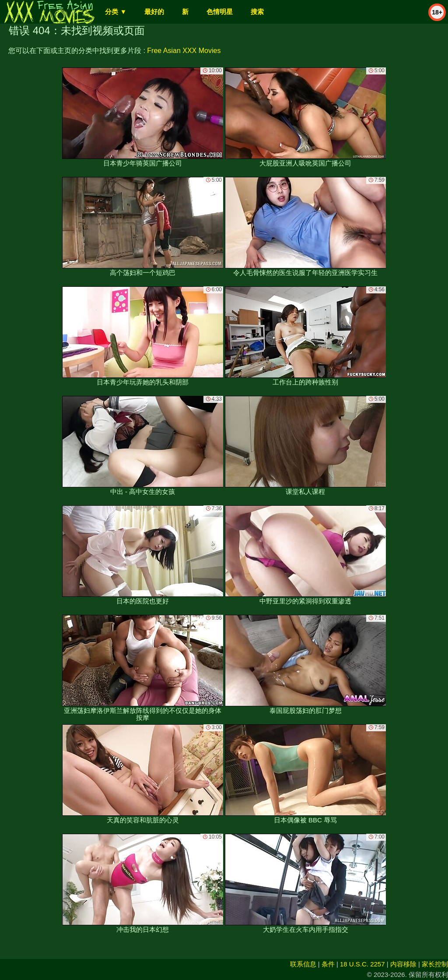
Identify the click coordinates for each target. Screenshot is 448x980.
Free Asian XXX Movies (184, 51)
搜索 (257, 12)
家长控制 (435, 964)
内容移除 (403, 964)
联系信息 (303, 964)
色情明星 (220, 12)
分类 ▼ (116, 12)
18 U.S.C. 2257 (362, 964)
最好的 (154, 12)
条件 (328, 964)
